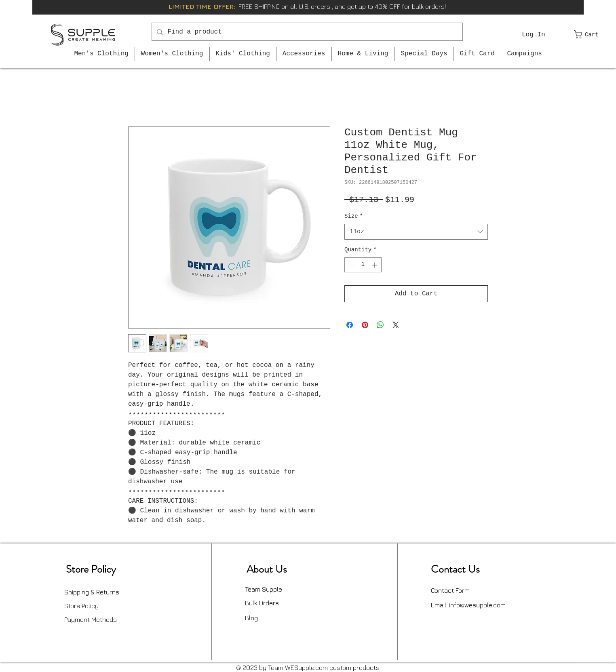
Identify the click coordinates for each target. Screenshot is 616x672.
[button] (591, 34)
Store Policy (81, 606)
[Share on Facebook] (350, 325)
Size (354, 216)
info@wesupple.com (477, 605)
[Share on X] (396, 325)
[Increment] (375, 265)
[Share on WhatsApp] (380, 325)
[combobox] (416, 232)
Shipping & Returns (92, 592)
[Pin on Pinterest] (365, 325)
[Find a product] (306, 32)
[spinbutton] (363, 265)
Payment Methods (91, 619)
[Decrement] (351, 265)
